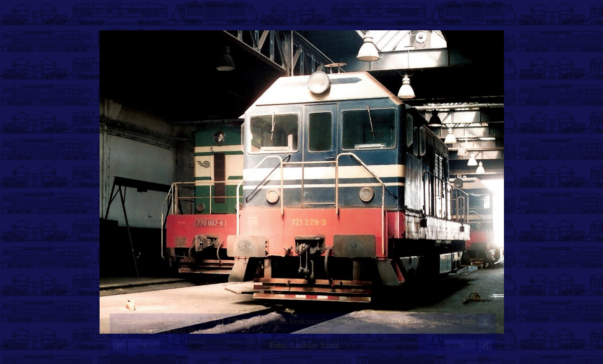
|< (120, 345)
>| (485, 345)
